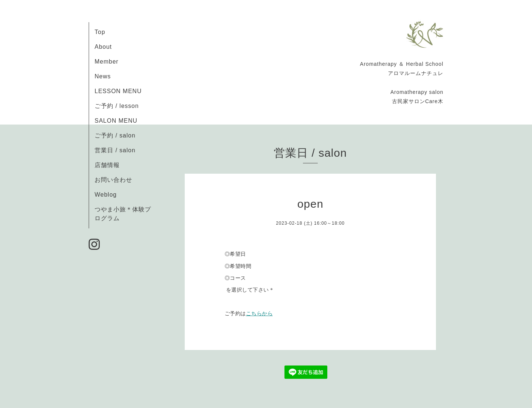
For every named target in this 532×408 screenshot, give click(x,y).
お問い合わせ (113, 180)
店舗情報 (107, 165)
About (103, 47)
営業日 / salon (115, 150)
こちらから (260, 313)
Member (107, 62)
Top (100, 32)
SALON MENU (116, 121)
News (103, 76)
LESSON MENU (118, 91)
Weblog (106, 195)
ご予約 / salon (115, 135)
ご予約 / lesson (117, 106)
